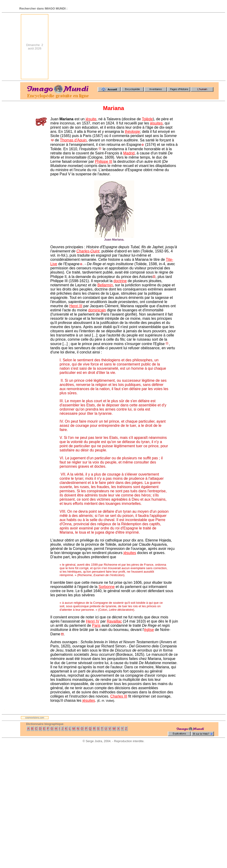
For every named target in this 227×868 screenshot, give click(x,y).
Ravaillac (114, 621)
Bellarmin (105, 285)
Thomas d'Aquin (73, 140)
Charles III (119, 696)
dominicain (97, 310)
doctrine (120, 281)
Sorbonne (106, 587)
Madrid (129, 153)
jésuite (91, 119)
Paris (96, 625)
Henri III (76, 306)
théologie (132, 132)
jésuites (156, 123)
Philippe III (104, 162)
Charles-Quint (88, 251)
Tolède (147, 119)
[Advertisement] (158, 47)
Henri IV (93, 621)
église (149, 630)
